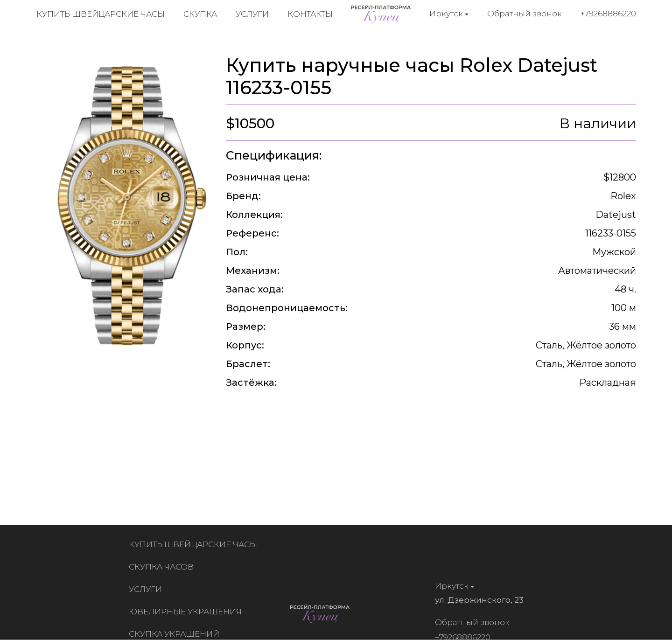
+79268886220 (608, 14)
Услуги (252, 14)
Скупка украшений (176, 634)
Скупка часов (164, 567)
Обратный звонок (525, 14)
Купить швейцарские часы (101, 14)
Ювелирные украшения (188, 612)
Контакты (310, 14)
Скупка (200, 14)
